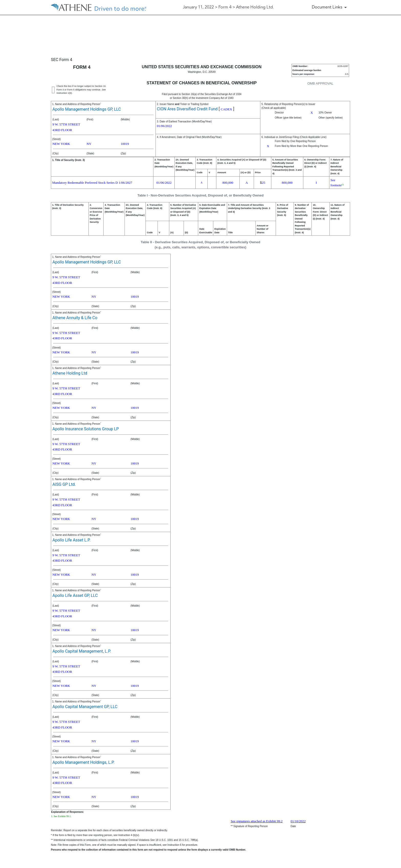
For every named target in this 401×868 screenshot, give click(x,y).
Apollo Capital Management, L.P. (82, 651)
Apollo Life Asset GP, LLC (75, 595)
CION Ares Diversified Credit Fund (187, 109)
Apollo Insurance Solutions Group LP (86, 429)
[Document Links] (330, 7)
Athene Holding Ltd (70, 373)
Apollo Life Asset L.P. (71, 540)
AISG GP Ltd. (64, 484)
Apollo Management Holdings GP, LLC (87, 109)
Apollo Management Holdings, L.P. (83, 762)
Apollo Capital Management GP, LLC (85, 707)
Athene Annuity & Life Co (75, 318)
